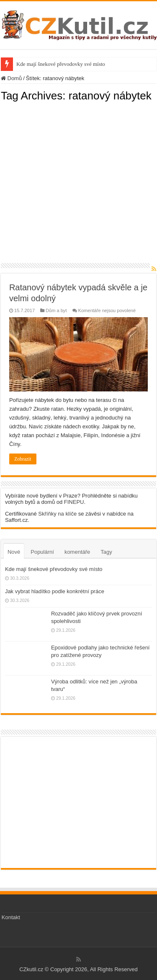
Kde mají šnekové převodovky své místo (61, 64)
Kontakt (11, 917)
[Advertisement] (78, 181)
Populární (42, 552)
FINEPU (74, 502)
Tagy (106, 552)
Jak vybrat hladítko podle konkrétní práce (55, 591)
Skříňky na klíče (57, 514)
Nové (14, 552)
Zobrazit (23, 459)
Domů (11, 78)
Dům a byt (56, 310)
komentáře (77, 552)
